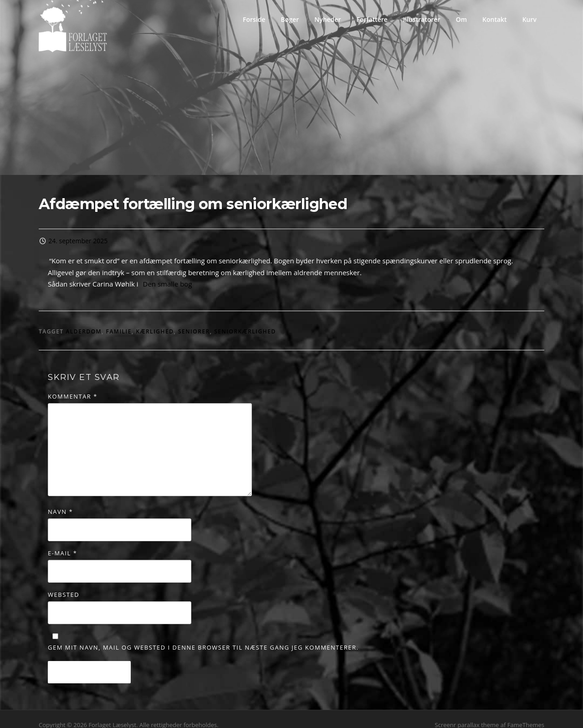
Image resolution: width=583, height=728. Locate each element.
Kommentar (73, 385)
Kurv (529, 19)
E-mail (62, 542)
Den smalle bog (168, 273)
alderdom (84, 320)
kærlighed (155, 320)
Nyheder (327, 19)
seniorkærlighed (245, 320)
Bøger (290, 19)
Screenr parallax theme (467, 713)
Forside (254, 19)
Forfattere (372, 19)
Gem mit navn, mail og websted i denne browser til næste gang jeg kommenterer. (203, 636)
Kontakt (495, 19)
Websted (64, 584)
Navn (60, 500)
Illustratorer (422, 19)
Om (461, 19)
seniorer (194, 320)
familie (119, 320)
